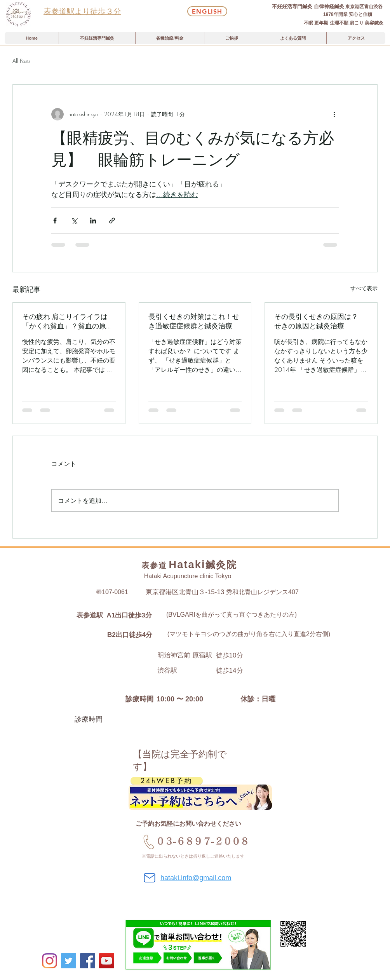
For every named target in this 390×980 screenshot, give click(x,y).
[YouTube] (107, 961)
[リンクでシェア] (112, 221)
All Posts (21, 61)
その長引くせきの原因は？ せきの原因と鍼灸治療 (320, 321)
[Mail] (150, 878)
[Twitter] (69, 961)
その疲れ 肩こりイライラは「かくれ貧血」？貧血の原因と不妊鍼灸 (68, 322)
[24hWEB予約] (167, 781)
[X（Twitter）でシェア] (74, 221)
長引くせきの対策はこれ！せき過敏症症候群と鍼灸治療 (194, 321)
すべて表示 (364, 288)
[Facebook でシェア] (55, 221)
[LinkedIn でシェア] (93, 221)
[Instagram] (50, 961)
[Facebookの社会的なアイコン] (88, 961)
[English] (207, 11)
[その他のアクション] (334, 114)
